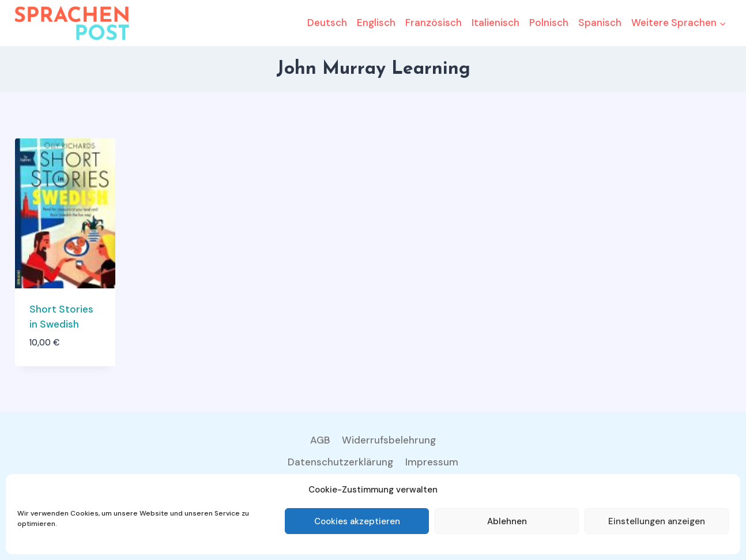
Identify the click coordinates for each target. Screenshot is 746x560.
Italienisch (496, 22)
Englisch (376, 22)
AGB (320, 440)
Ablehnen (507, 521)
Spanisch (600, 22)
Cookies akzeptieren (357, 521)
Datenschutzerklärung (340, 462)
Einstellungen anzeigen (657, 521)
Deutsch (327, 22)
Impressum (432, 462)
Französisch (434, 22)
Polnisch (549, 22)
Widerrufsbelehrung (389, 440)
